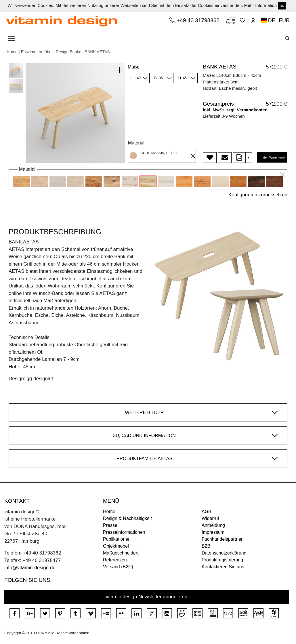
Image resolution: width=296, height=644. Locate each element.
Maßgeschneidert (121, 553)
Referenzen (115, 560)
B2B (206, 546)
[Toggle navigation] (12, 38)
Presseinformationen (124, 532)
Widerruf (210, 518)
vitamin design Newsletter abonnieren (147, 597)
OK (282, 6)
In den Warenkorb (272, 157)
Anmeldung (213, 525)
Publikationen (117, 539)
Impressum (213, 532)
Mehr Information (260, 5)
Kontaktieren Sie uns (223, 567)
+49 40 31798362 (199, 20)
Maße (134, 67)
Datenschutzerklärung (224, 553)
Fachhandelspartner (222, 539)
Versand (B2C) (118, 567)
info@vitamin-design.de (30, 568)
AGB (207, 511)
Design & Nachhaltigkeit (127, 518)
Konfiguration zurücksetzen (258, 195)
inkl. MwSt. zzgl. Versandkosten (235, 110)
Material (136, 143)
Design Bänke (69, 52)
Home (12, 52)
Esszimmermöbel (37, 52)
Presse (110, 525)
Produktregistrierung (222, 560)
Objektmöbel (116, 546)
